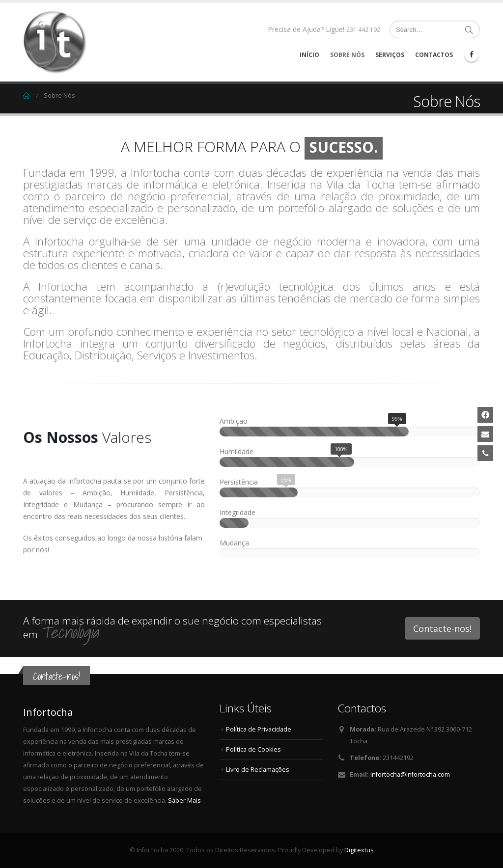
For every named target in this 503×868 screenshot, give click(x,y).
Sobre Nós (347, 55)
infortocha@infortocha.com (410, 774)
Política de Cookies (253, 749)
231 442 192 (363, 30)
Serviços (390, 55)
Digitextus (359, 850)
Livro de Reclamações (258, 770)
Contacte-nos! (442, 628)
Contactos (434, 55)
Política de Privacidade (259, 729)
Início (309, 55)
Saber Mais (184, 800)
